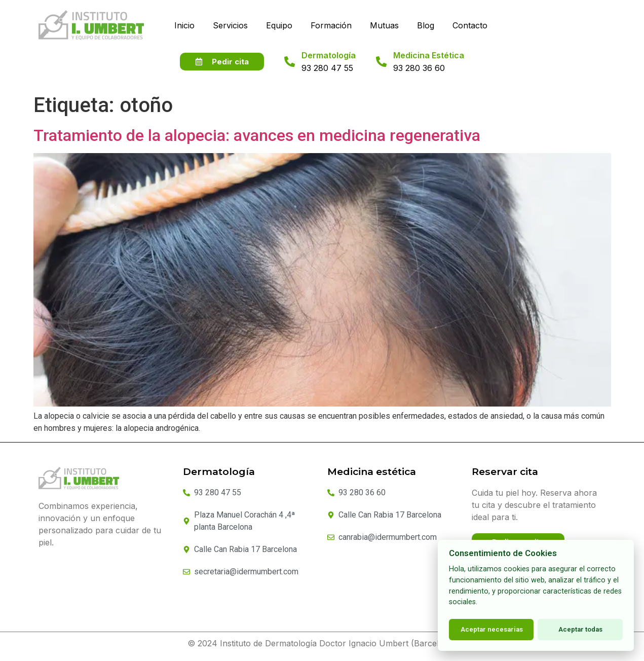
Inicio (184, 25)
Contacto (470, 25)
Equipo (279, 25)
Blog (426, 25)
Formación (331, 25)
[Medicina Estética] (381, 68)
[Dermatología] (290, 68)
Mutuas (384, 25)
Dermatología (329, 62)
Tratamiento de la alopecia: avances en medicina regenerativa (257, 142)
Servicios (230, 25)
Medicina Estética (429, 62)
